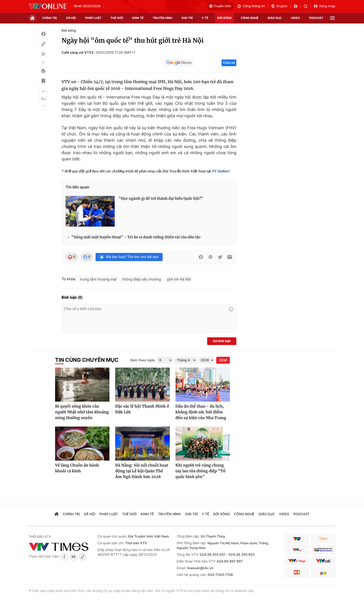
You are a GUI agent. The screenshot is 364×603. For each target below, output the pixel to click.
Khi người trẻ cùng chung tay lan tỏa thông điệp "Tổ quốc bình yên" (201, 471)
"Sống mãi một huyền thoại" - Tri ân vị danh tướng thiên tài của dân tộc (136, 237)
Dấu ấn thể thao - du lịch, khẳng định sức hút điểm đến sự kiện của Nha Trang (201, 412)
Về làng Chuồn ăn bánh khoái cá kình (77, 468)
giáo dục (275, 18)
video (296, 18)
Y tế (205, 18)
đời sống (225, 18)
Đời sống (69, 31)
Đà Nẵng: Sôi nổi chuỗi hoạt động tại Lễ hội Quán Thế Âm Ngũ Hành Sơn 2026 (142, 471)
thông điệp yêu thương (142, 279)
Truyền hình (220, 6)
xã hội (71, 18)
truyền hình (162, 18)
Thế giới (117, 18)
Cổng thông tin (251, 6)
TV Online (220, 171)
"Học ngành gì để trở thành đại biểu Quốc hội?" (161, 199)
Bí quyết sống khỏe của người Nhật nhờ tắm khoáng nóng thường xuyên (82, 412)
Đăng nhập (324, 6)
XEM (223, 360)
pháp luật (93, 18)
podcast (316, 18)
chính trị (49, 18)
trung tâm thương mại (98, 279)
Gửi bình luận (222, 341)
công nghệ (250, 18)
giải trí (187, 18)
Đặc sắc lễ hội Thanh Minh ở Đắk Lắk (142, 409)
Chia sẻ (229, 63)
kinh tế (138, 18)
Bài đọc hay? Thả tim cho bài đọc (129, 257)
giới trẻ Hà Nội (179, 279)
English (279, 6)
